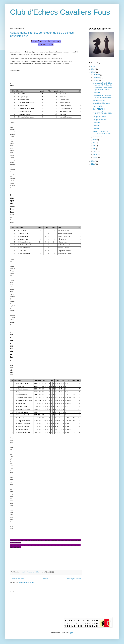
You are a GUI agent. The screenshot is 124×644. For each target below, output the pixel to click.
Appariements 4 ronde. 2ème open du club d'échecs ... (102, 89)
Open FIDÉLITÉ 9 (99, 109)
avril (95, 149)
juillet (95, 140)
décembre (97, 75)
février (95, 155)
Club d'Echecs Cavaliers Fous (60, 12)
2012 (93, 161)
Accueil (46, 579)
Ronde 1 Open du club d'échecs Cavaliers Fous (102, 132)
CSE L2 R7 (96, 129)
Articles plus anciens (74, 579)
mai (95, 146)
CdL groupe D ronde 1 (100, 117)
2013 (93, 72)
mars (95, 152)
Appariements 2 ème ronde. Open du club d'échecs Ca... (103, 113)
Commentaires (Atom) (27, 582)
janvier (96, 158)
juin (94, 143)
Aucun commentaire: (33, 572)
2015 (93, 66)
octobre (96, 81)
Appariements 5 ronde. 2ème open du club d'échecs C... (102, 84)
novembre (97, 78)
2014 (93, 69)
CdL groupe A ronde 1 (100, 120)
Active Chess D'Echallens (101, 103)
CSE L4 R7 (96, 126)
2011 (93, 164)
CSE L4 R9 (96, 93)
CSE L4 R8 (96, 123)
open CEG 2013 (98, 106)
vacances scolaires (99, 100)
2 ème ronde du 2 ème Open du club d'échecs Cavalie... (103, 96)
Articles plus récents (17, 579)
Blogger (71, 633)
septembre (97, 137)
